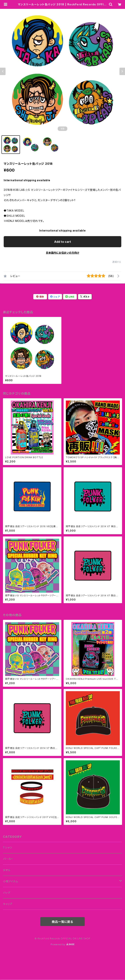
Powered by (62, 944)
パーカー (8, 859)
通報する (117, 262)
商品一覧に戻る (62, 922)
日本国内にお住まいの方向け (62, 253)
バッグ (7, 893)
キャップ (8, 904)
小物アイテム (11, 881)
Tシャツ (8, 848)
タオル (7, 870)
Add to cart (63, 242)
